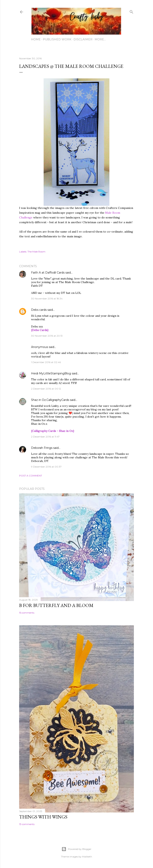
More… (100, 39)
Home (36, 39)
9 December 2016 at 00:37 (46, 467)
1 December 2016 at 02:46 (46, 362)
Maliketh (87, 857)
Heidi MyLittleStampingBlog (51, 373)
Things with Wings (43, 817)
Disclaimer (83, 39)
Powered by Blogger (76, 849)
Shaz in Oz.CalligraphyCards (50, 400)
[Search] (131, 11)
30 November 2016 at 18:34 (47, 299)
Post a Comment (31, 476)
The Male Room (36, 252)
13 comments (27, 824)
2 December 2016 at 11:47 (45, 437)
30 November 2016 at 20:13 (47, 336)
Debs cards (39, 310)
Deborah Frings (42, 448)
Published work (57, 39)
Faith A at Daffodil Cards (48, 273)
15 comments (27, 613)
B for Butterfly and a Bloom (56, 605)
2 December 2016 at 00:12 (46, 389)
